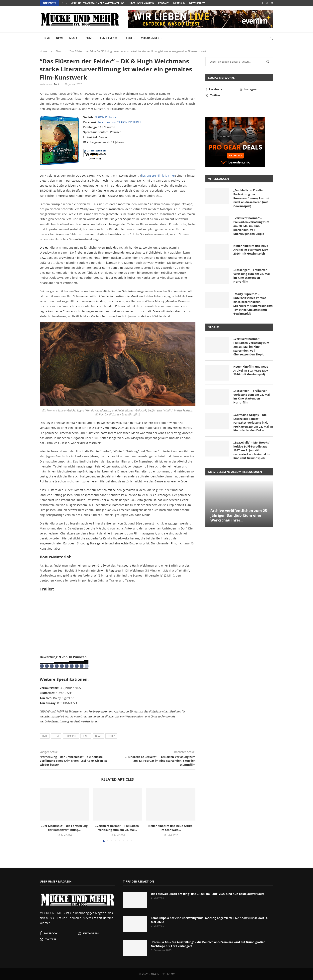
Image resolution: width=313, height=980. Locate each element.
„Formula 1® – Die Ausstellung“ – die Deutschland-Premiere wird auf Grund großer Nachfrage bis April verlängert (208, 944)
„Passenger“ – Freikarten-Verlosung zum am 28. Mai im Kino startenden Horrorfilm (252, 276)
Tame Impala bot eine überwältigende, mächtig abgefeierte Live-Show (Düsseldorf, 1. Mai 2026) (209, 920)
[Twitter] (272, 3)
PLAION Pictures (105, 117)
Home (46, 38)
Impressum (179, 3)
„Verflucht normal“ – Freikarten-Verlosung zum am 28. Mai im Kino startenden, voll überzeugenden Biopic (251, 226)
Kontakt (163, 3)
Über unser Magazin (142, 3)
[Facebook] (263, 3)
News (60, 38)
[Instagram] (267, 3)
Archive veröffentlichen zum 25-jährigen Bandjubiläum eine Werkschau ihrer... (239, 515)
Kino (86, 736)
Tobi (56, 84)
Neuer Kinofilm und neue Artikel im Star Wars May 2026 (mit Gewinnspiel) (251, 250)
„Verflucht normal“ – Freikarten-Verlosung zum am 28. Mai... (110, 3)
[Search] (271, 38)
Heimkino (71, 736)
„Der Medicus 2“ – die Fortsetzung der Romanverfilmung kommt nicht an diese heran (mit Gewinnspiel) (251, 198)
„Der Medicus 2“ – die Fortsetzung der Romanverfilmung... (64, 828)
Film (89, 38)
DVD (45, 736)
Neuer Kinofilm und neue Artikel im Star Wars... (171, 828)
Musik (73, 38)
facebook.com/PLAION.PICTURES (120, 122)
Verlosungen (150, 38)
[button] (62, 3)
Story (111, 736)
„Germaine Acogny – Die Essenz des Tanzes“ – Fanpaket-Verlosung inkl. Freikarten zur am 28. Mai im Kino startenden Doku (253, 423)
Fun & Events (109, 38)
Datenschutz (197, 3)
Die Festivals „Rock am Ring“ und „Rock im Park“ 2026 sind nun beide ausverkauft (207, 894)
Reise (129, 38)
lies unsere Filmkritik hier (158, 176)
